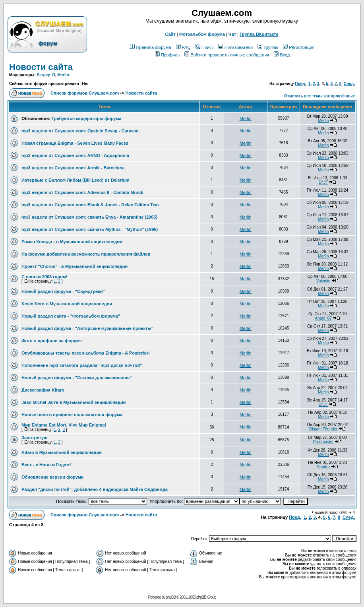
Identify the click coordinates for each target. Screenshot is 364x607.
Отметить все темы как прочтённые (319, 96)
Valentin (323, 281)
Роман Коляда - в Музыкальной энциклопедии (72, 242)
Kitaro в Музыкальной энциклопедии (62, 452)
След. (349, 84)
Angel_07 (323, 318)
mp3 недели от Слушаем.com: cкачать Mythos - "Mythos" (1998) (90, 229)
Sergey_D (46, 75)
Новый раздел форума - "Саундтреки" (63, 291)
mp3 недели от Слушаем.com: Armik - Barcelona (73, 168)
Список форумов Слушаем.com (85, 93)
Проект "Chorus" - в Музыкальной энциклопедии (75, 266)
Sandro (323, 467)
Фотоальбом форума (202, 34)
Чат (232, 34)
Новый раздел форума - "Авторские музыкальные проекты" (87, 328)
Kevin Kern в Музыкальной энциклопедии (67, 304)
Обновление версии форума (52, 477)
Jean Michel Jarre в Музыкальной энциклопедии (74, 402)
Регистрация (299, 47)
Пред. (300, 84)
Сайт (170, 34)
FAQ (183, 47)
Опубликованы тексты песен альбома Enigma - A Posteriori (85, 353)
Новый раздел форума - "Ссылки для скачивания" (77, 378)
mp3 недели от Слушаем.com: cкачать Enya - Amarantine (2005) (89, 217)
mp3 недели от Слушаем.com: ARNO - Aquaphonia (75, 155)
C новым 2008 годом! (45, 277)
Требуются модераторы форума (86, 118)
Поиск (204, 47)
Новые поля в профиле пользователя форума (72, 415)
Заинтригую (34, 438)
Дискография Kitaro (43, 390)
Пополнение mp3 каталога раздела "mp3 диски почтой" (82, 365)
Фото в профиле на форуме (52, 341)
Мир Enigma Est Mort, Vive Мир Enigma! (64, 425)
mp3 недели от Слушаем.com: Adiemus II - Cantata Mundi (82, 192)
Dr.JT (323, 182)
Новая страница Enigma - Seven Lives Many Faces (75, 143)
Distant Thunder (323, 429)
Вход (282, 55)
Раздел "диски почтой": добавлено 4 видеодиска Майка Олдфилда (95, 489)
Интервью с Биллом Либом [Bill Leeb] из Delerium (76, 180)
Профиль (167, 55)
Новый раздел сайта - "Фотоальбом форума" (71, 316)
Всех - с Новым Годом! (46, 465)
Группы (268, 47)
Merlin (63, 75)
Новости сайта (41, 67)
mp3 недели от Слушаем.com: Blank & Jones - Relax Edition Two (90, 205)
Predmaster (323, 442)
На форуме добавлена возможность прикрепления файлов (86, 254)
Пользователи (235, 47)
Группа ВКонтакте (259, 34)
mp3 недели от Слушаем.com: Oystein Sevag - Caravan (80, 131)
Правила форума (150, 47)
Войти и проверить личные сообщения (227, 55)
